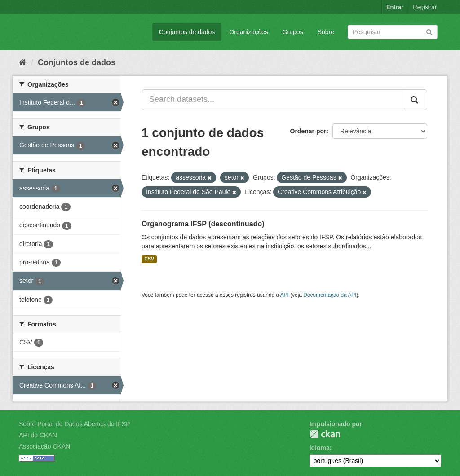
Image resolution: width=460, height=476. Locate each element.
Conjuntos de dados (187, 32)
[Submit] (429, 31)
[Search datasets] (393, 32)
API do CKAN (38, 435)
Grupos (293, 32)
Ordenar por (308, 131)
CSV (149, 259)
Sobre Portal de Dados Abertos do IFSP (74, 424)
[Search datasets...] (272, 100)
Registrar (425, 7)
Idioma (320, 448)
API (285, 295)
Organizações (248, 32)
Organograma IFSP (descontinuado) (203, 224)
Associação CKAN (44, 446)
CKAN (325, 434)
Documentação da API (330, 295)
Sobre (326, 32)
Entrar (395, 7)
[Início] (23, 62)
